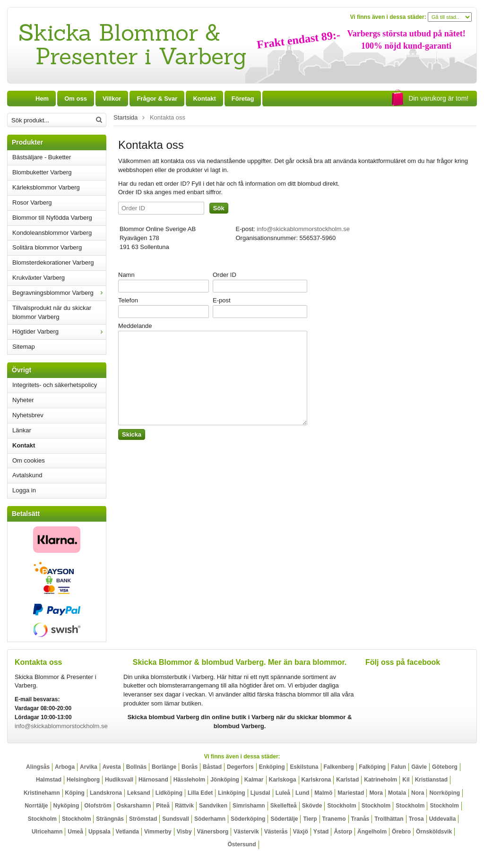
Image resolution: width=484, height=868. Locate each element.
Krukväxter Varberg (39, 278)
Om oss (76, 99)
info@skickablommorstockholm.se (303, 229)
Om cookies (29, 460)
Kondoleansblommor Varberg (52, 233)
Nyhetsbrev (28, 415)
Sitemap (24, 347)
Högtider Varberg (59, 331)
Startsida (125, 117)
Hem (42, 99)
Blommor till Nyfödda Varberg (52, 218)
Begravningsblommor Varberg (59, 293)
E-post (222, 300)
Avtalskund (27, 475)
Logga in (24, 490)
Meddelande (135, 326)
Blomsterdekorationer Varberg (53, 262)
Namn (126, 275)
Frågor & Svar (157, 99)
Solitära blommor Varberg (47, 247)
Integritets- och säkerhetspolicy (55, 385)
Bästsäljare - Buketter (42, 157)
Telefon (128, 300)
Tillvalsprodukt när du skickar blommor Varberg (52, 312)
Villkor (112, 99)
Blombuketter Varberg (42, 172)
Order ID (225, 275)
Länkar (22, 430)
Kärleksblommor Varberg (46, 187)
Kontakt (24, 445)
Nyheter (23, 400)
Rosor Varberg (32, 202)
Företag (243, 99)
